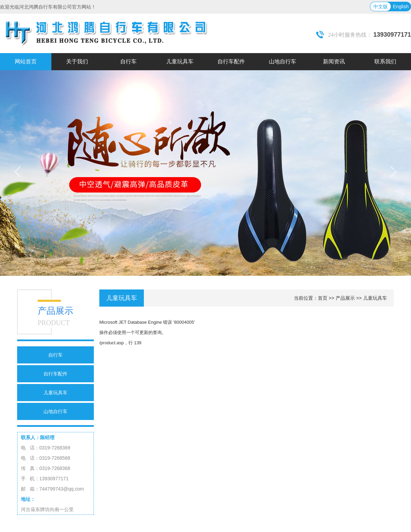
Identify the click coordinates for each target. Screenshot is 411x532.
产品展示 (345, 298)
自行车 (55, 355)
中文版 (381, 7)
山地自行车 (55, 411)
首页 (323, 298)
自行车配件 (55, 374)
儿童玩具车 (55, 393)
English (401, 7)
